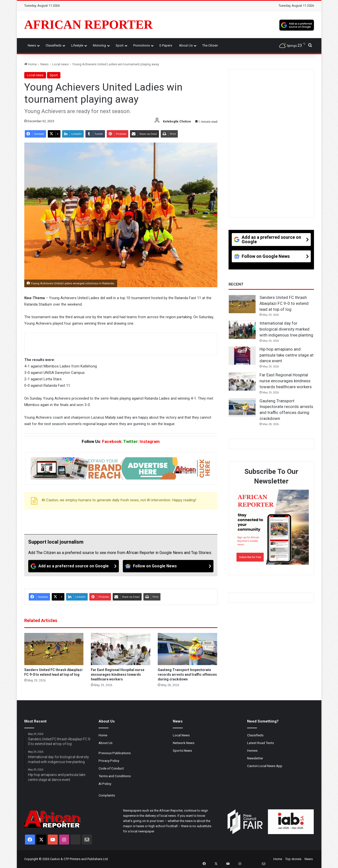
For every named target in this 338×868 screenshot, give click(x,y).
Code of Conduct (111, 768)
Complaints (107, 795)
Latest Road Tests (260, 743)
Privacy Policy (109, 761)
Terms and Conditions (115, 776)
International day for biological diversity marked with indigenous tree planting (286, 329)
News (32, 45)
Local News (181, 735)
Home (30, 64)
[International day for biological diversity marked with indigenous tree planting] (242, 330)
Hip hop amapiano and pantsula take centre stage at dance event (286, 355)
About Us (186, 45)
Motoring (99, 45)
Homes (252, 750)
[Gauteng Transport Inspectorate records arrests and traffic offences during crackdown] (187, 649)
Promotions (142, 45)
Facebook (112, 441)
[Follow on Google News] (168, 566)
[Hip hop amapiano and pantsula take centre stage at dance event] (242, 356)
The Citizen (210, 45)
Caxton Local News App (265, 766)
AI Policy (105, 784)
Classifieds (53, 45)
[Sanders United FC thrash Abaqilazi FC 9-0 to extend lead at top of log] (54, 649)
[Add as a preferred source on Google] (297, 24)
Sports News (182, 750)
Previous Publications (115, 753)
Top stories (293, 859)
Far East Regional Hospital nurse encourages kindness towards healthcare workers (118, 675)
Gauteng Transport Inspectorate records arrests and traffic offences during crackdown (187, 675)
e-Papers (166, 45)
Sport (120, 45)
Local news (60, 64)
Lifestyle (77, 45)
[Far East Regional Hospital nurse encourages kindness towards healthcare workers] (121, 649)
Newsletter (255, 758)
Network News (184, 743)
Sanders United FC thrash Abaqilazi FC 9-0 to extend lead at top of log (284, 303)
